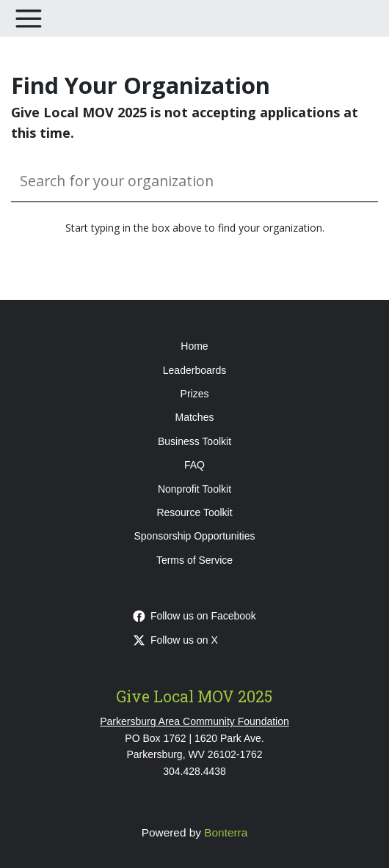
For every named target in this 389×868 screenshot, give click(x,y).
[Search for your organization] (194, 181)
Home (194, 346)
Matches (195, 417)
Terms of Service (194, 560)
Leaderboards (194, 370)
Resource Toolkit (194, 512)
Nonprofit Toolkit (194, 489)
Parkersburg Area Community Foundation (194, 721)
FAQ (194, 465)
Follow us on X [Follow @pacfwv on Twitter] (175, 640)
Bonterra (226, 832)
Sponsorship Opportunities (195, 536)
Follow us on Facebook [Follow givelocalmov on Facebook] (194, 616)
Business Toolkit (194, 441)
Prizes (195, 394)
